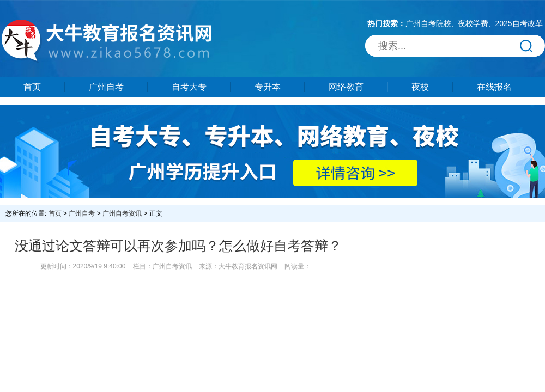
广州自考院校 (428, 23)
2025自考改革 (519, 23)
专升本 (268, 87)
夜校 (420, 87)
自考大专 (189, 87)
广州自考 (106, 87)
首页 (32, 87)
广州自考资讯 (122, 213)
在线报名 (494, 87)
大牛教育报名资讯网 (248, 266)
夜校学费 (473, 23)
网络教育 (346, 87)
